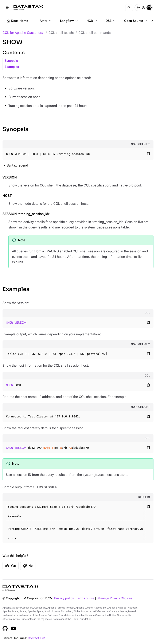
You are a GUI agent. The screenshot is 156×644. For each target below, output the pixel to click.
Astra (46, 21)
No (28, 566)
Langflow (69, 21)
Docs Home (17, 21)
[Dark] (144, 8)
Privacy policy (64, 598)
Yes (11, 566)
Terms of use (85, 598)
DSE (111, 21)
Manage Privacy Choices (115, 598)
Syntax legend (17, 165)
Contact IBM (37, 638)
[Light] (138, 8)
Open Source (136, 21)
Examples (12, 67)
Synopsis (11, 61)
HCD (92, 21)
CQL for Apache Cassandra (23, 33)
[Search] (129, 8)
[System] (149, 8)
